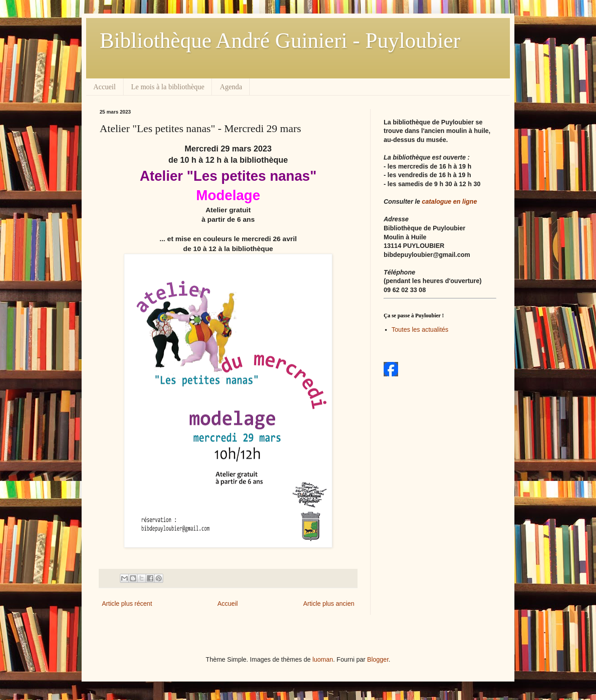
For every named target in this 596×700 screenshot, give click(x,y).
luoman (323, 659)
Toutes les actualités (420, 329)
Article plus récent (127, 604)
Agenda (231, 87)
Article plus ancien (329, 604)
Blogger (378, 659)
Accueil (105, 87)
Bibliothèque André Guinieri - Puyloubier (280, 40)
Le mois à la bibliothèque (168, 87)
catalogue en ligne (449, 201)
